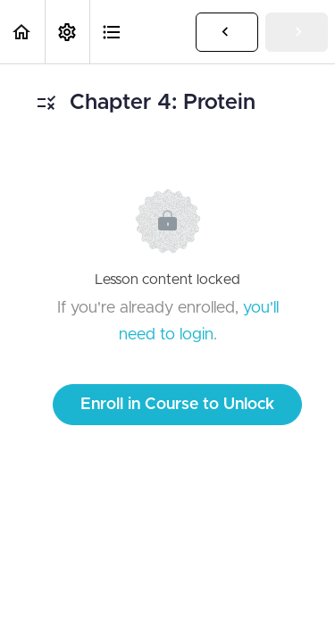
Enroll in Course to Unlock (177, 405)
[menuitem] (67, 32)
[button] (22, 32)
